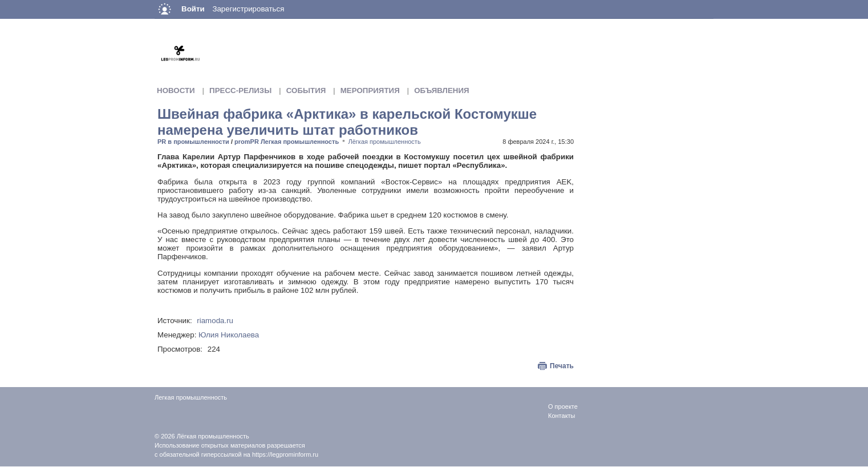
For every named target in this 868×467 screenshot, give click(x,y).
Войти (193, 9)
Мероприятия (370, 90)
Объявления (441, 90)
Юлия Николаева (229, 335)
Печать (562, 366)
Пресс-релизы (240, 90)
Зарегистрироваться (248, 9)
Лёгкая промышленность (385, 142)
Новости (176, 90)
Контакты (562, 416)
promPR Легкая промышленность (287, 142)
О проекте (563, 406)
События (306, 90)
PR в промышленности (193, 142)
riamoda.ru (215, 321)
